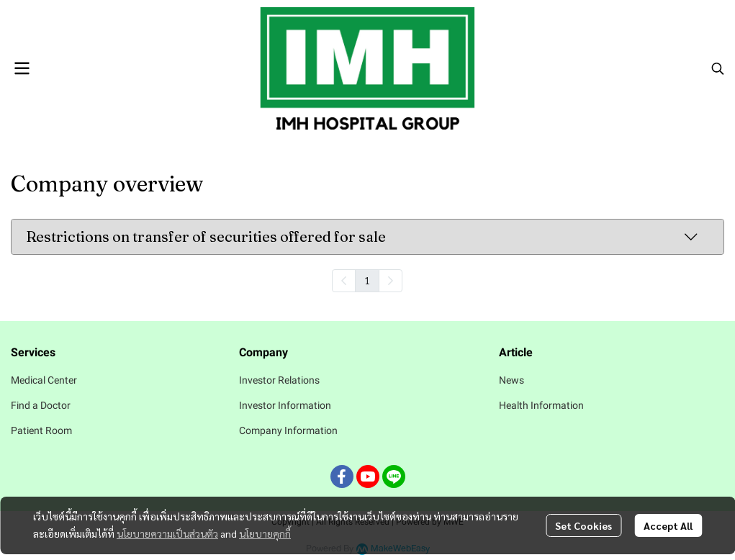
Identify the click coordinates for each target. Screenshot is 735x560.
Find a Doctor (41, 405)
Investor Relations (279, 380)
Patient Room (41, 430)
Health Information (541, 405)
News (511, 380)
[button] (718, 68)
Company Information (288, 430)
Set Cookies (583, 525)
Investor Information (285, 405)
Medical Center (44, 380)
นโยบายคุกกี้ (265, 533)
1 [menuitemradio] (367, 280)
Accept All (668, 525)
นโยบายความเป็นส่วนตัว (167, 533)
